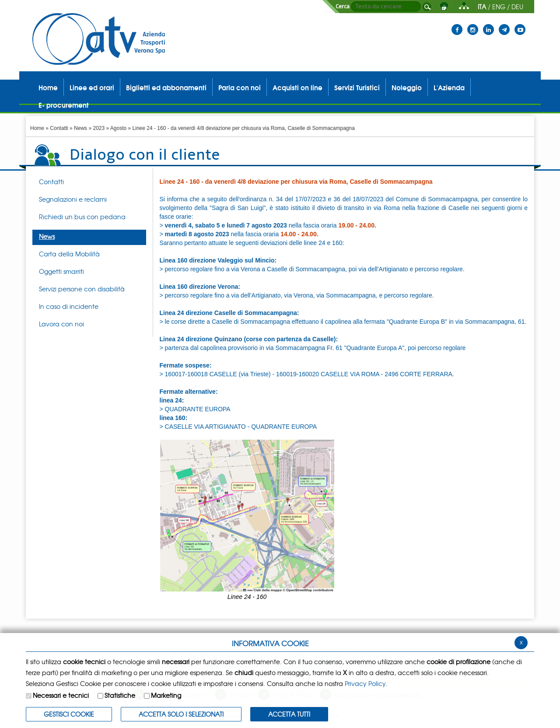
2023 (99, 128)
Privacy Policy (365, 683)
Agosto (118, 128)
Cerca (343, 7)
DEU (517, 7)
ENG (499, 7)
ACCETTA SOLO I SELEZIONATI (181, 714)
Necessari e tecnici (61, 695)
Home (37, 128)
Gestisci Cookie (69, 714)
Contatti (59, 128)
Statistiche (120, 695)
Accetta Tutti (289, 714)
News (80, 128)
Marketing (166, 695)
